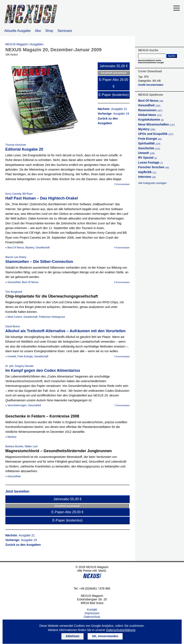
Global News (150, 115)
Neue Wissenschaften (156, 124)
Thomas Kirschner (16, 145)
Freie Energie (25, 356)
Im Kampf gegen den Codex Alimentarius (43, 370)
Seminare (65, 31)
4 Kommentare (122, 248)
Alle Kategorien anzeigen (152, 183)
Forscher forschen (154, 167)
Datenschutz (92, 617)
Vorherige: (113, 114)
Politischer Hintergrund (52, 317)
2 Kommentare (122, 184)
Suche (172, 56)
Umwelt (12, 356)
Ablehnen (72, 636)
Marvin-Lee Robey (16, 257)
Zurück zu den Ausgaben (23, 545)
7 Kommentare (122, 405)
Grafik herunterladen (151, 85)
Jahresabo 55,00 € (114, 66)
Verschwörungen (17, 405)
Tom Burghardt (14, 292)
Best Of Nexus (16, 248)
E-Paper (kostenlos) (114, 95)
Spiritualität (149, 143)
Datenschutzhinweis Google (151, 63)
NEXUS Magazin (17, 44)
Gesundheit (14, 282)
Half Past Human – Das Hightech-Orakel (42, 198)
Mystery (30, 248)
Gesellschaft (43, 248)
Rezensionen (150, 110)
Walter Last (31, 446)
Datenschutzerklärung (121, 630)
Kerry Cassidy (13, 194)
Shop (49, 31)
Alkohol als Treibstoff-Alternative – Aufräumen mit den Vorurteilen (65, 331)
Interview (147, 177)
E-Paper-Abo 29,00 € (114, 83)
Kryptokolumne (151, 120)
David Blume (13, 326)
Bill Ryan (27, 194)
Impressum (92, 613)
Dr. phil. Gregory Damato (20, 366)
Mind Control (15, 317)
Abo (38, 31)
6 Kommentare (122, 282)
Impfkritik (147, 172)
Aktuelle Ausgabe (17, 31)
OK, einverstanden (105, 636)
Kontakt (92, 610)
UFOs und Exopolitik (156, 134)
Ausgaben (37, 44)
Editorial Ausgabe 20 (24, 149)
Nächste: (112, 109)
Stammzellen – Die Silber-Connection (39, 262)
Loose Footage (151, 162)
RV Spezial (147, 158)
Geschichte (149, 148)
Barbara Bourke (14, 446)
